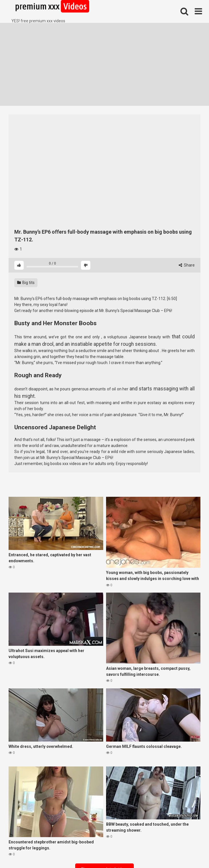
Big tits (26, 283)
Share (187, 265)
